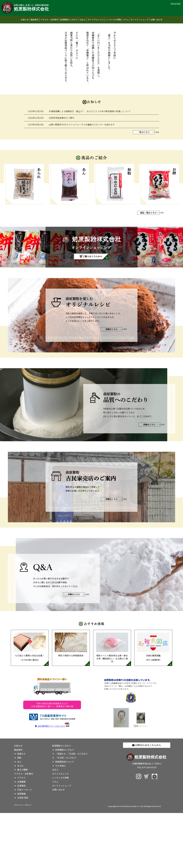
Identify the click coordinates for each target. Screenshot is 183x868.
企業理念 (21, 841)
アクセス (21, 833)
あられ (20, 821)
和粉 (19, 813)
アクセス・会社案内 (49, 20)
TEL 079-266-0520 (147, 822)
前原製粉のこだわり (69, 20)
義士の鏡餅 (22, 825)
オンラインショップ (140, 20)
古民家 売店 (23, 853)
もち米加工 (61, 821)
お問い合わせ (156, 20)
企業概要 (21, 837)
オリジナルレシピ (96, 20)
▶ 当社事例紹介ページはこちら (52, 781)
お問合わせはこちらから (147, 800)
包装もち (21, 809)
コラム (126, 20)
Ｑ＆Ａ (83, 20)
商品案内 (35, 20)
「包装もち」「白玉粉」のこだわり (72, 809)
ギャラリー (141, 775)
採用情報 (21, 849)
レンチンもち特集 (113, 20)
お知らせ (25, 20)
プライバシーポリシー (23, 860)
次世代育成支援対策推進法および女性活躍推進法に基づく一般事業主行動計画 (52, 760)
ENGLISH (176, 4)
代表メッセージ (24, 845)
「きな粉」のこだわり (66, 813)
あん (19, 817)
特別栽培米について (65, 817)
